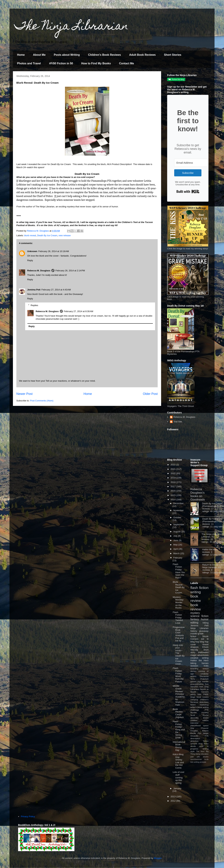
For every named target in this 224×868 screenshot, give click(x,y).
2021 (173, 469)
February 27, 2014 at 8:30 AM (79, 311)
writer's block (196, 707)
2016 (173, 491)
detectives (204, 702)
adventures (203, 655)
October (177, 517)
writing (196, 592)
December (179, 503)
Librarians (195, 689)
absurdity (194, 718)
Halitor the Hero (210, 549)
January (177, 788)
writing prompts (200, 762)
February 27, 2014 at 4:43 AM (56, 290)
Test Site (178, 422)
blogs (193, 697)
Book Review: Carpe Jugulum (178, 713)
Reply (30, 260)
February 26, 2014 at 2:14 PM (70, 271)
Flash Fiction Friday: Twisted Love (178, 618)
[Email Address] (193, 163)
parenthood (195, 725)
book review (196, 598)
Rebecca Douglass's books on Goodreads (198, 494)
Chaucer (205, 728)
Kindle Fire (196, 733)
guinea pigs (196, 681)
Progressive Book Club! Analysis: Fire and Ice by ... (179, 634)
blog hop (204, 642)
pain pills (195, 757)
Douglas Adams (199, 731)
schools (194, 744)
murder (205, 681)
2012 (173, 801)
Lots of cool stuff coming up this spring (178, 777)
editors (205, 720)
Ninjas (206, 733)
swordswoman (196, 759)
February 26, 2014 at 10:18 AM (54, 251)
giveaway (204, 631)
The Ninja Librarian (72, 27)
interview (194, 723)
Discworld (204, 676)
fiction (193, 705)
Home (21, 55)
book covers (203, 697)
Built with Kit (188, 191)
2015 (173, 495)
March (177, 553)
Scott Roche (199, 715)
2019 (173, 478)
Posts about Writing (67, 55)
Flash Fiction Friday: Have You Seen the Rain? (179, 571)
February (178, 558)
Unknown (32, 251)
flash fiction (199, 588)
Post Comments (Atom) (42, 401)
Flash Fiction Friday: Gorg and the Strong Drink (179, 730)
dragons (194, 647)
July (176, 536)
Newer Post (24, 394)
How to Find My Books (96, 63)
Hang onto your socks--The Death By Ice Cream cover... (179, 654)
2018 (173, 482)
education (205, 754)
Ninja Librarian (199, 628)
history (194, 631)
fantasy (195, 619)
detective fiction (199, 741)
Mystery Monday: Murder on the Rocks (178, 602)
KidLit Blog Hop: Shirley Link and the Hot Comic (178, 761)
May (176, 545)
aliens (193, 694)
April (176, 549)
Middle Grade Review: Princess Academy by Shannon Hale (179, 695)
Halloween (203, 652)
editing (194, 623)
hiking (206, 623)
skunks (206, 757)
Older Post (150, 394)
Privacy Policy (28, 816)
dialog (198, 754)
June (176, 540)
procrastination (197, 684)
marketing (204, 705)
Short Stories (172, 55)
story (200, 744)
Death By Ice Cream (47, 235)
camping (194, 699)
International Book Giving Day (179, 746)
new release (65, 235)
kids (199, 694)
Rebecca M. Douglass (39, 271)
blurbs (206, 718)
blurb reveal (30, 235)
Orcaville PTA (199, 736)
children (194, 720)
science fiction (199, 616)
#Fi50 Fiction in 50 (61, 63)
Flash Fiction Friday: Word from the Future (178, 675)
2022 (173, 465)
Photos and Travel (29, 63)
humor (205, 619)
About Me (39, 55)
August (177, 532)
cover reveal (199, 644)
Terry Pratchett (199, 679)
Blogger (158, 858)
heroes (205, 663)
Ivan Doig (204, 687)
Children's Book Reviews (105, 55)
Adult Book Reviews (142, 55)
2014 (173, 500)
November (179, 510)
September (179, 524)
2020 (173, 473)
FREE (206, 694)
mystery (195, 613)
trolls (206, 666)
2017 (173, 486)
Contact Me (126, 63)
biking (193, 663)
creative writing (199, 658)
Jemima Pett (34, 290)
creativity (205, 674)
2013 (173, 797)
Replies (34, 305)
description (195, 738)
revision (194, 666)
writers (193, 676)
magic (193, 655)
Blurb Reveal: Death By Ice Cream (179, 587)
